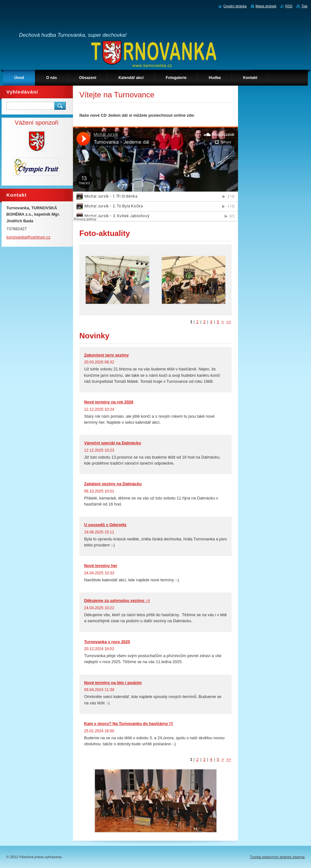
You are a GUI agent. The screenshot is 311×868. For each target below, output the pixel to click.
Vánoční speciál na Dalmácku (112, 443)
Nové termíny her (101, 566)
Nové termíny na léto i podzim (113, 683)
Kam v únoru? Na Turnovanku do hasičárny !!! (129, 724)
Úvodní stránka (235, 6)
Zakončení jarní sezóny (106, 355)
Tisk (304, 6)
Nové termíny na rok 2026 (109, 402)
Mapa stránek (266, 6)
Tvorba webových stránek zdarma (277, 857)
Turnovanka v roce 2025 (107, 642)
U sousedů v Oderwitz (105, 525)
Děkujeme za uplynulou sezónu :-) (117, 600)
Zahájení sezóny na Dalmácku (113, 484)
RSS (289, 6)
